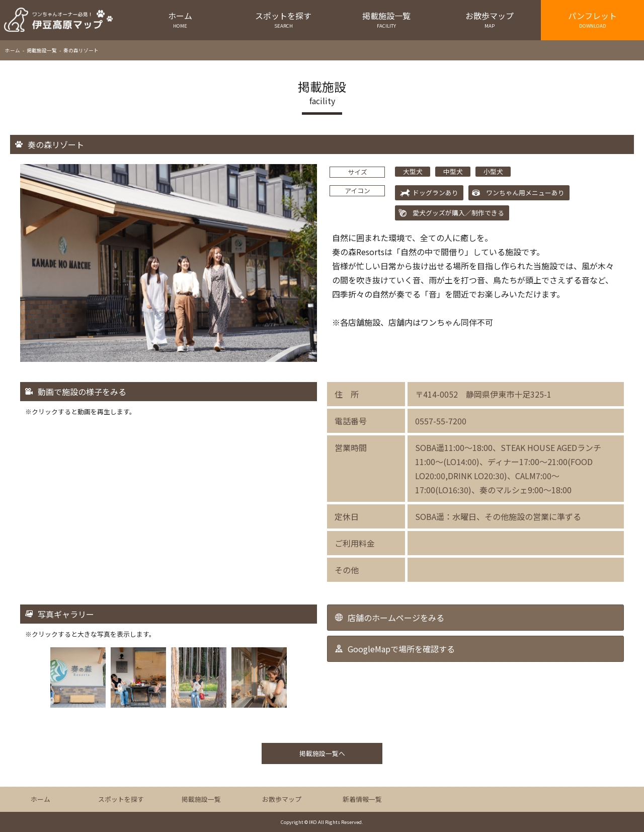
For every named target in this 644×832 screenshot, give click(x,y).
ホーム (180, 19)
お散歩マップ (489, 19)
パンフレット (592, 19)
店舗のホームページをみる (396, 618)
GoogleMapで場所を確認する (401, 649)
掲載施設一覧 (387, 19)
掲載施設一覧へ (322, 753)
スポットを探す (284, 19)
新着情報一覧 (362, 799)
